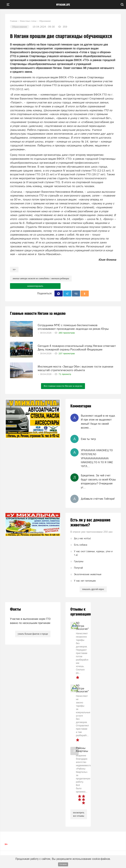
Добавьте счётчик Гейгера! (98, 499)
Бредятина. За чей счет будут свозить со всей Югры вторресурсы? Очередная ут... (98, 481)
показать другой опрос (93, 589)
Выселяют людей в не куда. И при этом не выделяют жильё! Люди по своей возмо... (98, 422)
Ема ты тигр (88, 439)
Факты (15, 609)
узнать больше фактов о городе (33, 634)
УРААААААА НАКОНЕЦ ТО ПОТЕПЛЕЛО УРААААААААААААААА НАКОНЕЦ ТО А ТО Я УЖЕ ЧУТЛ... (97, 458)
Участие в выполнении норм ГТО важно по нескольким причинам (30, 621)
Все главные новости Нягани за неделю (63, 386)
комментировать (35, 286)
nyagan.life (63, 5)
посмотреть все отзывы (79, 814)
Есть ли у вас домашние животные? (90, 523)
